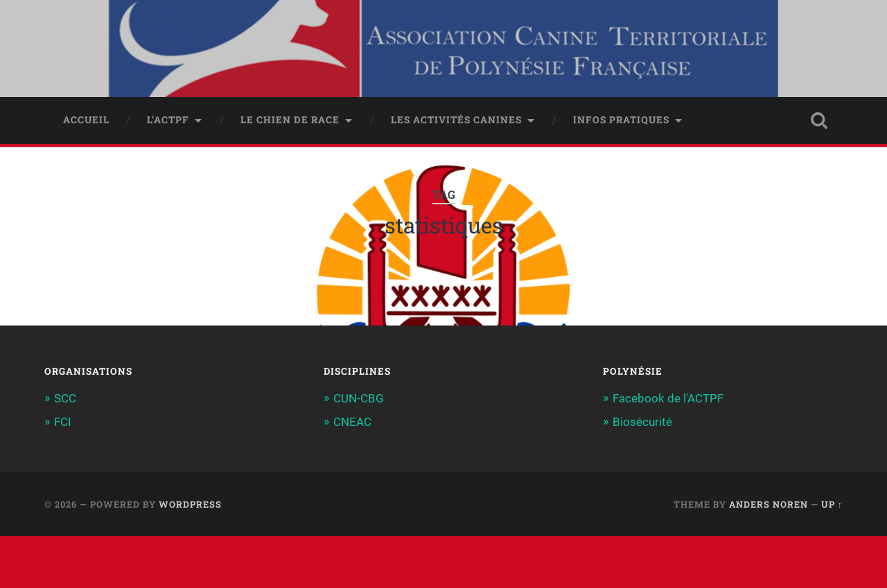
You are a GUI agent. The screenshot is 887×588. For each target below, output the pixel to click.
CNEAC (352, 422)
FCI (63, 422)
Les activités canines (456, 120)
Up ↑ (832, 504)
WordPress (190, 504)
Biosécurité (642, 422)
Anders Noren (769, 504)
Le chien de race (290, 120)
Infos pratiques (621, 120)
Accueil (86, 120)
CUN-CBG (359, 398)
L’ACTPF (168, 120)
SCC (65, 398)
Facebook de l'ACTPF (668, 398)
